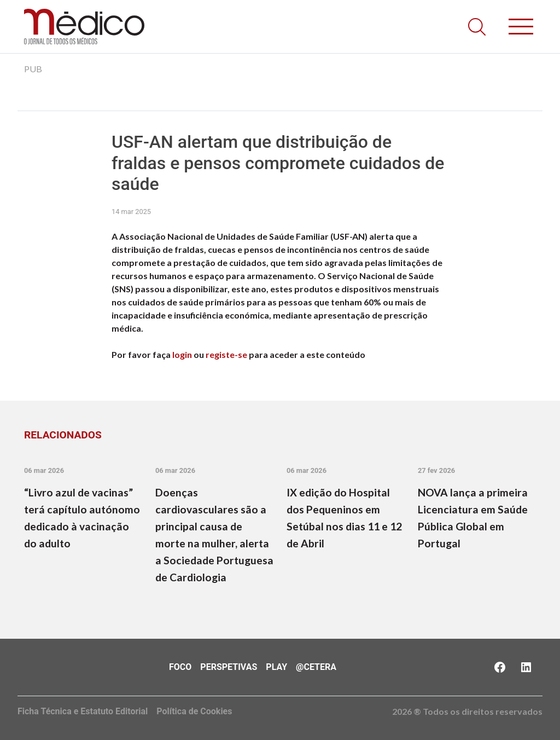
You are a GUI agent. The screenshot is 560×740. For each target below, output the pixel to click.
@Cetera (316, 667)
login (182, 354)
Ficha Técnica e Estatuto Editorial (83, 711)
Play (276, 667)
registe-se (226, 354)
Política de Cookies (194, 711)
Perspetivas (229, 667)
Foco (180, 667)
